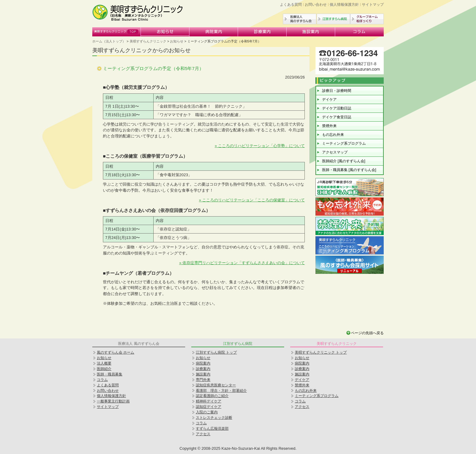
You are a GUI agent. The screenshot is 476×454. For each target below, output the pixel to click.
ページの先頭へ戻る (367, 333)
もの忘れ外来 (333, 135)
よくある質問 (291, 5)
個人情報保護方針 (344, 5)
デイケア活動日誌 (337, 108)
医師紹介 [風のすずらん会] (344, 161)
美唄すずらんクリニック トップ (321, 352)
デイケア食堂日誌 (337, 117)
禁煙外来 (329, 126)
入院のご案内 (207, 412)
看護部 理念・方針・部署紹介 (221, 391)
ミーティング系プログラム (344, 143)
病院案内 (214, 32)
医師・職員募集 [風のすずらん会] (349, 170)
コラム (359, 32)
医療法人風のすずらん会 (300, 19)
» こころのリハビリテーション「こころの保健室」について (252, 200)
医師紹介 (104, 369)
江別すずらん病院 (333, 19)
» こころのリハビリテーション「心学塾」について (260, 146)
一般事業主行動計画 (113, 401)
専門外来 (203, 380)
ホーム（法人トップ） (109, 41)
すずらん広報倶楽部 (212, 429)
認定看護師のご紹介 (212, 396)
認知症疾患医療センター (216, 385)
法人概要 (104, 363)
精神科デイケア (209, 401)
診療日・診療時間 (337, 91)
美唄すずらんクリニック (117, 32)
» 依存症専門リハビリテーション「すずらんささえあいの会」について (242, 263)
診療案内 (262, 32)
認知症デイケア (209, 407)
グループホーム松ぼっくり (367, 19)
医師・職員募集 (110, 374)
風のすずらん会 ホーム (116, 352)
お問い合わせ (316, 5)
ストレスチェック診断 (214, 418)
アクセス (203, 434)
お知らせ (165, 32)
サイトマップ (373, 5)
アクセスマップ (335, 152)
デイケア (329, 99)
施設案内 (311, 32)
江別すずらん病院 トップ (216, 352)
